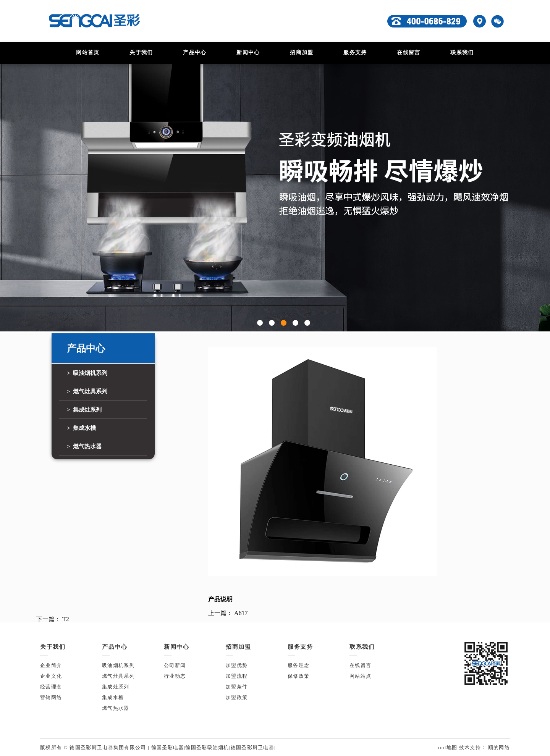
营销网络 (51, 697)
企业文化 (51, 676)
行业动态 (175, 676)
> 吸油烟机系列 (87, 373)
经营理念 (51, 687)
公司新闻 (175, 665)
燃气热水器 (116, 708)
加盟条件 (237, 687)
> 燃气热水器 (84, 446)
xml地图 (448, 747)
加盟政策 (237, 697)
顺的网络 (498, 747)
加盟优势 (237, 665)
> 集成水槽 (81, 428)
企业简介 (51, 665)
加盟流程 (237, 676)
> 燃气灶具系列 (87, 391)
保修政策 (298, 676)
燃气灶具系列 (118, 676)
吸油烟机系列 (118, 665)
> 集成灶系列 (84, 410)
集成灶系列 (116, 687)
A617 (241, 613)
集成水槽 (113, 697)
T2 (66, 619)
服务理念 (298, 665)
